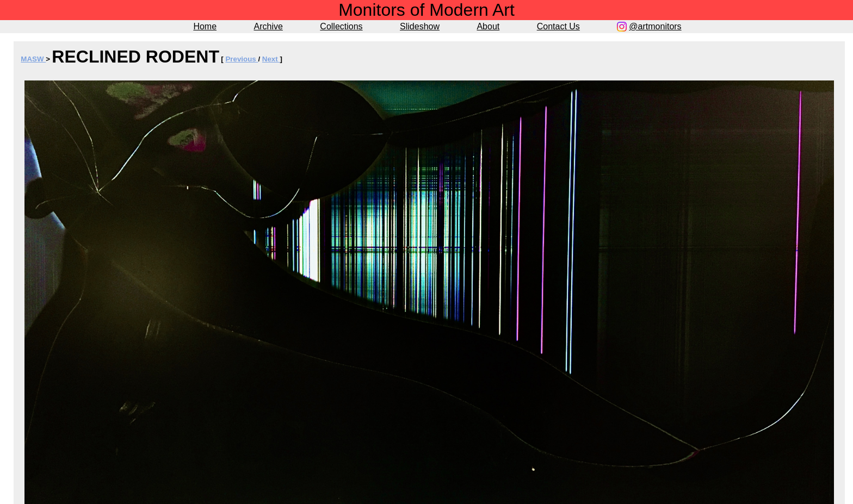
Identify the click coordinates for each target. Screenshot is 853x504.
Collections (341, 26)
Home (205, 26)
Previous (242, 59)
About (488, 26)
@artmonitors (655, 26)
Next (271, 59)
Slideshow (420, 26)
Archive (268, 26)
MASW (33, 59)
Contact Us (558, 26)
